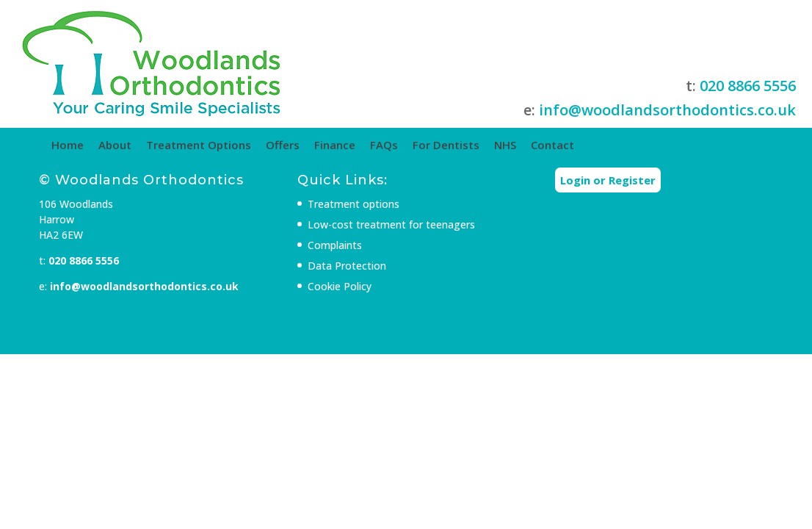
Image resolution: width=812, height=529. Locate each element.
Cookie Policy (352, 314)
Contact (618, 145)
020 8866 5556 (653, 86)
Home (133, 145)
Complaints (347, 273)
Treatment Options (264, 145)
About (180, 145)
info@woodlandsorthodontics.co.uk (573, 127)
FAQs (449, 145)
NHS (570, 145)
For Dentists (511, 145)
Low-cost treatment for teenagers (404, 252)
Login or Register (591, 208)
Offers (348, 145)
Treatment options (366, 232)
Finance (400, 145)
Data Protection (359, 294)
